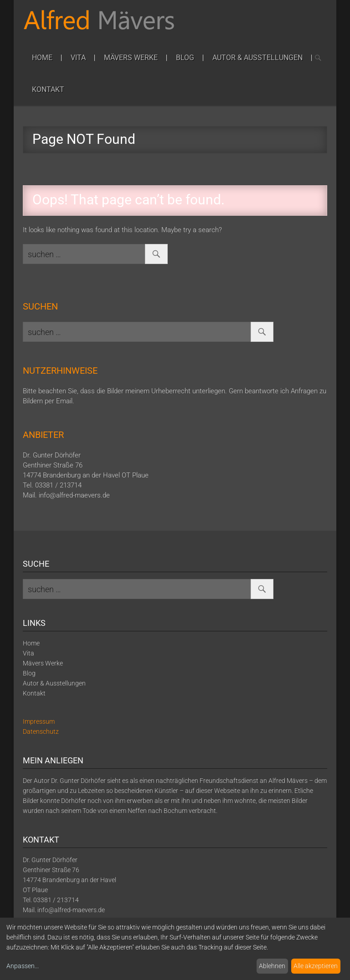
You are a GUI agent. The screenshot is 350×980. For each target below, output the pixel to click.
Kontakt (48, 89)
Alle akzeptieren (316, 966)
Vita (78, 58)
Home (42, 58)
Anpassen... (23, 966)
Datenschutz (41, 731)
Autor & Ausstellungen (257, 58)
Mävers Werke (131, 58)
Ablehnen (272, 966)
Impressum (39, 721)
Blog (185, 58)
